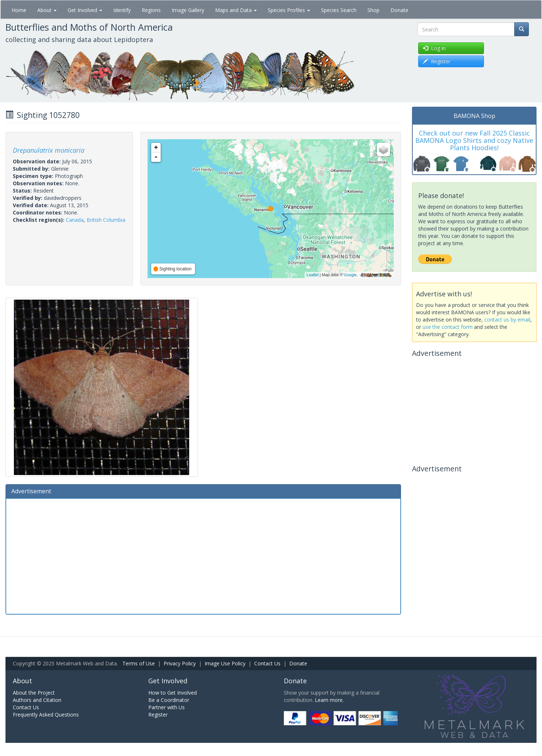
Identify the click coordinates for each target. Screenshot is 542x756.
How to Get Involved (173, 693)
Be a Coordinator (169, 700)
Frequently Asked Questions (46, 715)
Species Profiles (289, 10)
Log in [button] (434, 48)
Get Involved (85, 10)
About (47, 10)
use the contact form (448, 327)
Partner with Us (167, 707)
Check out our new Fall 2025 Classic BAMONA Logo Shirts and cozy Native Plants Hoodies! (474, 140)
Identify (122, 10)
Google (350, 275)
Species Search (339, 10)
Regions (151, 10)
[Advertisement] (203, 555)
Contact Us (267, 663)
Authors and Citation (37, 700)
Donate (399, 10)
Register (158, 715)
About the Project (34, 693)
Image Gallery (188, 10)
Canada (75, 220)
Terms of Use (139, 663)
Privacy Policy (180, 663)
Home (19, 10)
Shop (373, 10)
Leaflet (312, 275)
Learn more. (329, 700)
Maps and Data (236, 10)
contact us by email (507, 320)
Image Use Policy (225, 663)
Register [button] (437, 61)
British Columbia (106, 220)
